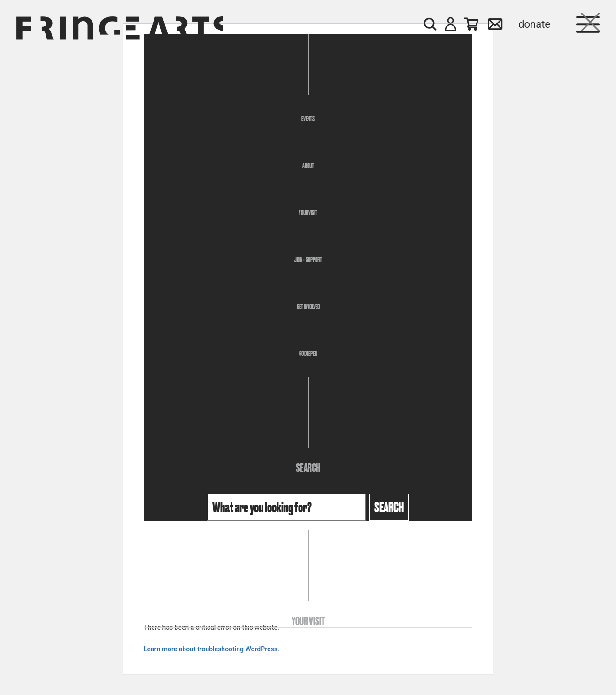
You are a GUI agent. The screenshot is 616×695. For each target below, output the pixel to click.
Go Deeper (308, 354)
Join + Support (308, 260)
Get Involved (308, 307)
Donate (534, 24)
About (308, 166)
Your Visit (308, 213)
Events (308, 119)
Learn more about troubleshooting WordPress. (212, 649)
